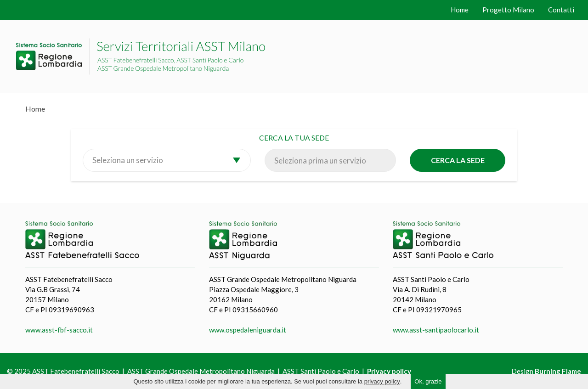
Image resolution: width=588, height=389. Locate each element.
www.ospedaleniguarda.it (248, 330)
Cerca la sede (458, 160)
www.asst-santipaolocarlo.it (436, 330)
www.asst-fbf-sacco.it (59, 330)
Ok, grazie (428, 381)
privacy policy (382, 381)
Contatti (561, 10)
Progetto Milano (508, 10)
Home (460, 10)
